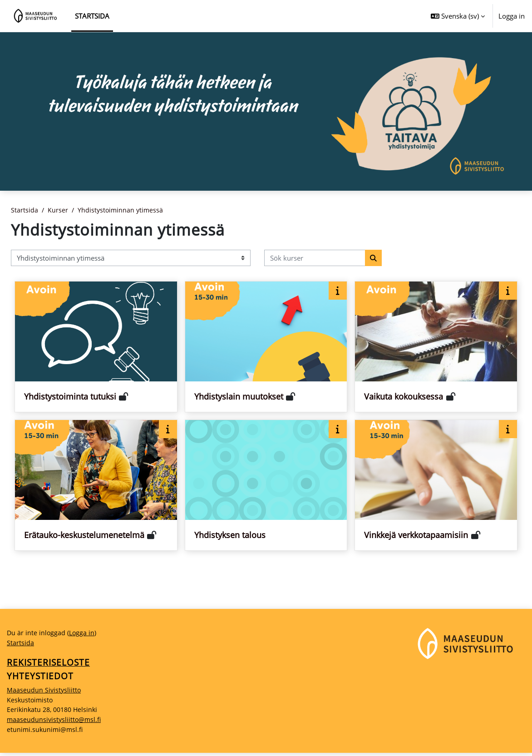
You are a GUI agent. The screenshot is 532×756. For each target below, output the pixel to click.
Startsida (25, 210)
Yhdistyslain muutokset (239, 397)
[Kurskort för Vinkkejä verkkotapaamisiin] (436, 486)
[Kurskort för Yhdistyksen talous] (266, 486)
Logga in (512, 16)
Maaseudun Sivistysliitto (45, 692)
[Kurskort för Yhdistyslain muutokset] (266, 347)
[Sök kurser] (315, 258)
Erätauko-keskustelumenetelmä (84, 535)
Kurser (58, 210)
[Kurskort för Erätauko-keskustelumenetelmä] (96, 486)
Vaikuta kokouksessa (404, 397)
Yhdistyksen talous (230, 535)
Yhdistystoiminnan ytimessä (122, 210)
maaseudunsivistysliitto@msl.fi (55, 722)
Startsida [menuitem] (92, 16)
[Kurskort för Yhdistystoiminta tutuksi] (96, 347)
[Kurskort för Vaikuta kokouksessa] (436, 347)
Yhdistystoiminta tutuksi (70, 397)
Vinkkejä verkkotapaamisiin (416, 535)
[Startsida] (36, 16)
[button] (458, 16)
